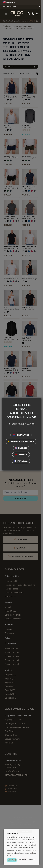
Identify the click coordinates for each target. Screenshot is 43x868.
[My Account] (33, 14)
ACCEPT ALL (12, 860)
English (9, 2)
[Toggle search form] (29, 14)
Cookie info (31, 859)
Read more (22, 859)
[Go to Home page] (17, 14)
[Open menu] (6, 14)
